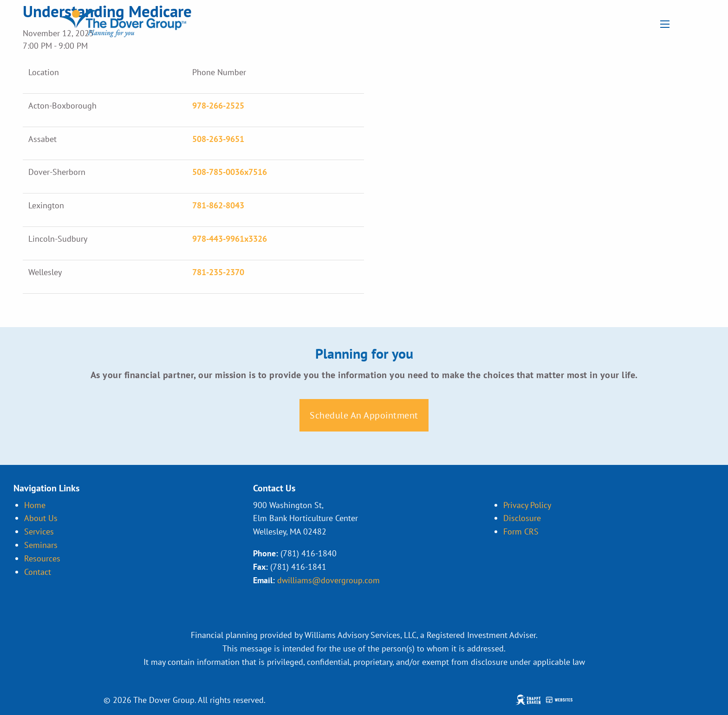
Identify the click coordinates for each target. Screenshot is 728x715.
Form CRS (521, 531)
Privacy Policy (527, 505)
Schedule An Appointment (364, 415)
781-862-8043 (218, 205)
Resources (42, 558)
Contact (38, 572)
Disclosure (522, 518)
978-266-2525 (218, 106)
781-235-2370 (218, 272)
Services (39, 531)
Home (35, 505)
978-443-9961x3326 (230, 239)
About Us (41, 518)
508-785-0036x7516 (230, 172)
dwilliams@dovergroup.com (328, 580)
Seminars (41, 545)
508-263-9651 (218, 139)
